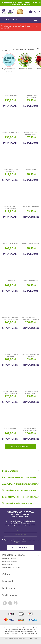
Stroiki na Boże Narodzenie (11, 567)
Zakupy (21, 574)
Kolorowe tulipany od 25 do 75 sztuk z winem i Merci (10, 318)
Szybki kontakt (21, 595)
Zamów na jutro (10, 106)
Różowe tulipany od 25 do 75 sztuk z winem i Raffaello (31, 318)
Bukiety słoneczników (10, 561)
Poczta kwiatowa (20, 471)
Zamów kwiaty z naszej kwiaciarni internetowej (20, 484)
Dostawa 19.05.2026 (10, 180)
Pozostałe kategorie (21, 555)
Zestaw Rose (10, 280)
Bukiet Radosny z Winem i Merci (10, 207)
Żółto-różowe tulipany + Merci (31, 355)
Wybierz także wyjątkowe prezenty (20, 503)
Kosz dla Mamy (10, 428)
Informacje (21, 581)
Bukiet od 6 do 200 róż (10, 132)
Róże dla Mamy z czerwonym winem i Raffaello (31, 429)
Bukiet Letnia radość (31, 280)
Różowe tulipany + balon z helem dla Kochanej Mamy (10, 392)
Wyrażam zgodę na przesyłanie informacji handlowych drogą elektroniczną (22, 541)
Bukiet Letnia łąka (31, 169)
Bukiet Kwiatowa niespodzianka (31, 133)
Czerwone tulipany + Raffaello (10, 355)
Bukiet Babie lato (10, 95)
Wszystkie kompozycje (21, 447)
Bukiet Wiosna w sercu (31, 243)
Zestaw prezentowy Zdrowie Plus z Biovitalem (10, 170)
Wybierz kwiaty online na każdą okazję (20, 490)
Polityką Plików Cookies (26, 630)
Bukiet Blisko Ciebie (10, 243)
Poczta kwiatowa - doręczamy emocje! (20, 477)
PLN (13, 20)
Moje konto (21, 588)
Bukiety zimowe (8, 564)
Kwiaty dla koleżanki (9, 559)
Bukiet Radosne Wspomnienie (31, 96)
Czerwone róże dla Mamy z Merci (31, 392)
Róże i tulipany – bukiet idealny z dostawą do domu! (20, 497)
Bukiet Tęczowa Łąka (31, 206)
